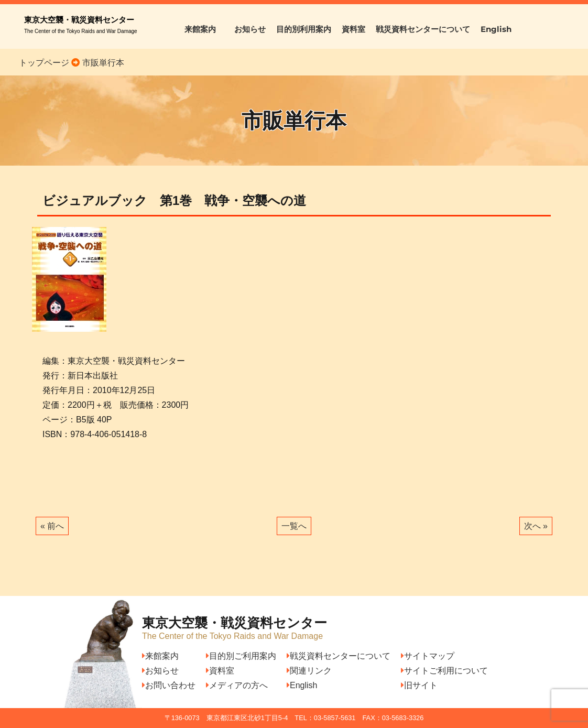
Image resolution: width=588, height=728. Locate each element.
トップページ (44, 63)
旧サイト (419, 685)
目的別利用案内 (304, 29)
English (496, 29)
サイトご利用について (444, 671)
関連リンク (309, 671)
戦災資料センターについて (423, 29)
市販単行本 (102, 63)
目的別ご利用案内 (241, 656)
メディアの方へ (237, 685)
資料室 (353, 29)
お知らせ (250, 29)
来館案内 (204, 29)
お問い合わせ (169, 685)
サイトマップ (428, 656)
